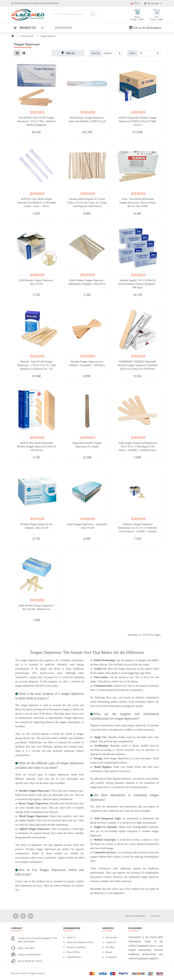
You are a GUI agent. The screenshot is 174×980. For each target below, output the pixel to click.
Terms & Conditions (76, 947)
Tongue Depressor (48, 36)
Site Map (110, 947)
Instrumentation (27, 36)
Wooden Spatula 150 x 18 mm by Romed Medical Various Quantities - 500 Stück (137, 284)
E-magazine (111, 957)
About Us (71, 937)
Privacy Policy (73, 952)
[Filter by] (112, 53)
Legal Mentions (74, 957)
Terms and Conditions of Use (80, 942)
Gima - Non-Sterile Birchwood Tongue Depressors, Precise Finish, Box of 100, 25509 (138, 203)
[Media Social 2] (23, 916)
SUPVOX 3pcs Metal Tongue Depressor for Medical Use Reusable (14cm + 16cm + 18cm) (36, 203)
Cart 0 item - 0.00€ (156, 15)
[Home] (13, 36)
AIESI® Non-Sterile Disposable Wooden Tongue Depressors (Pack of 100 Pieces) (36, 446)
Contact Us (156, 916)
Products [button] (25, 28)
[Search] (93, 14)
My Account (111, 937)
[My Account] (153, 3)
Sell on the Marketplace (145, 28)
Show (132, 53)
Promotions (64, 28)
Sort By (96, 53)
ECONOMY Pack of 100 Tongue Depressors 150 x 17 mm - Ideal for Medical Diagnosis (36, 121)
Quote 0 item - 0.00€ (137, 15)
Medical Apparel (22, 3)
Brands (109, 952)
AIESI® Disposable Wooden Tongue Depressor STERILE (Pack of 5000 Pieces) (137, 121)
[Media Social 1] (16, 916)
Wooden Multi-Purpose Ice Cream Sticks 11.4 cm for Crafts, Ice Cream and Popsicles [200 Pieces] (87, 203)
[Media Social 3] (30, 916)
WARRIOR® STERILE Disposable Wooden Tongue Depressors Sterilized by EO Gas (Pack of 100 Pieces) (138, 365)
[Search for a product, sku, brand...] (74, 14)
